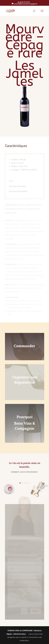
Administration (20, 634)
